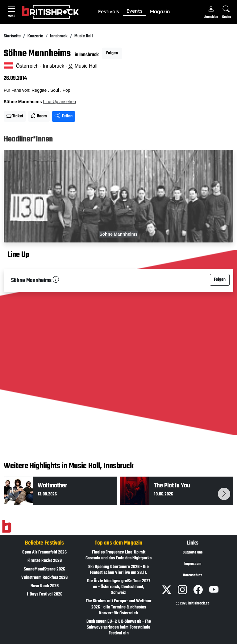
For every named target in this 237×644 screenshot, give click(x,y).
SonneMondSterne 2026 (44, 569)
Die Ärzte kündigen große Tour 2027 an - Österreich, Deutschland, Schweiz (119, 587)
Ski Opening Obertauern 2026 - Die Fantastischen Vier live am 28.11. (118, 570)
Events (135, 11)
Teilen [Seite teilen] (64, 116)
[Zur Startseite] (7, 527)
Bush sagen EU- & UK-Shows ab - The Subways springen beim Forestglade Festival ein (119, 627)
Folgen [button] (112, 53)
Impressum (193, 564)
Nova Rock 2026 (45, 586)
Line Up (18, 255)
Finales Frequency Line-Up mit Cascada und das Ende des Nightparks (118, 555)
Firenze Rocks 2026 (45, 561)
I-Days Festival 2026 (45, 594)
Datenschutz (193, 575)
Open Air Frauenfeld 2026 (44, 552)
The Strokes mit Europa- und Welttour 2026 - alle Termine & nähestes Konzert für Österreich (119, 607)
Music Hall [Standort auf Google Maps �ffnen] (83, 66)
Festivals (109, 11)
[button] (109, 12)
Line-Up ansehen (60, 102)
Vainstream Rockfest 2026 (44, 578)
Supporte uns (193, 553)
